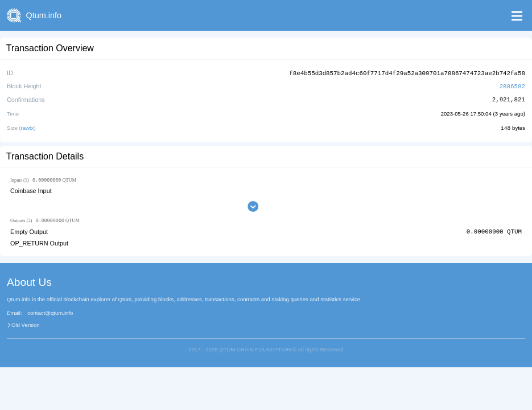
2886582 (512, 85)
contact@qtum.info (50, 313)
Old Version (26, 325)
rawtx (28, 127)
